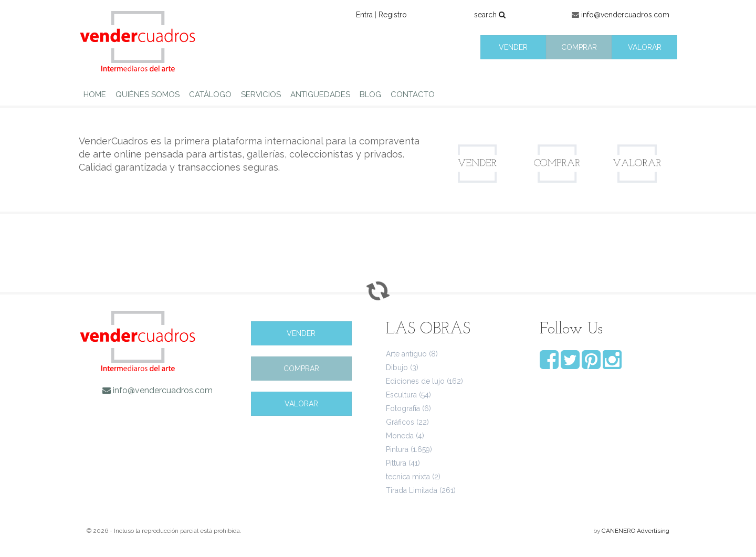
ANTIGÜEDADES (320, 94)
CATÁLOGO (210, 94)
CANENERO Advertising (636, 531)
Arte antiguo (406, 354)
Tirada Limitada (412, 490)
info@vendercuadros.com (625, 15)
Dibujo (397, 367)
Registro (393, 15)
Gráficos (400, 422)
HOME (95, 94)
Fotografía (403, 408)
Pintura (397, 449)
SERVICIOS (261, 94)
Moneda (400, 436)
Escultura (401, 395)
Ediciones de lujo (415, 381)
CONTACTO (413, 94)
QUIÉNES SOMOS (148, 94)
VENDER (513, 47)
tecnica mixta (408, 477)
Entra (364, 15)
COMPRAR (579, 47)
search (490, 15)
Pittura (396, 463)
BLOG (370, 94)
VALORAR (645, 47)
